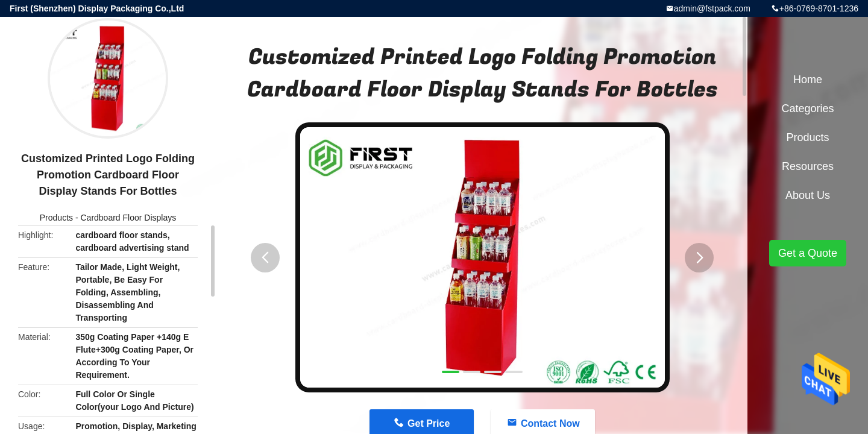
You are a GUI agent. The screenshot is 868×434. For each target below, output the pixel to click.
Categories (807, 108)
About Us (808, 195)
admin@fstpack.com (712, 8)
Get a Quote (808, 253)
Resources (808, 166)
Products (56, 218)
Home (808, 80)
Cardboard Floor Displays (128, 218)
